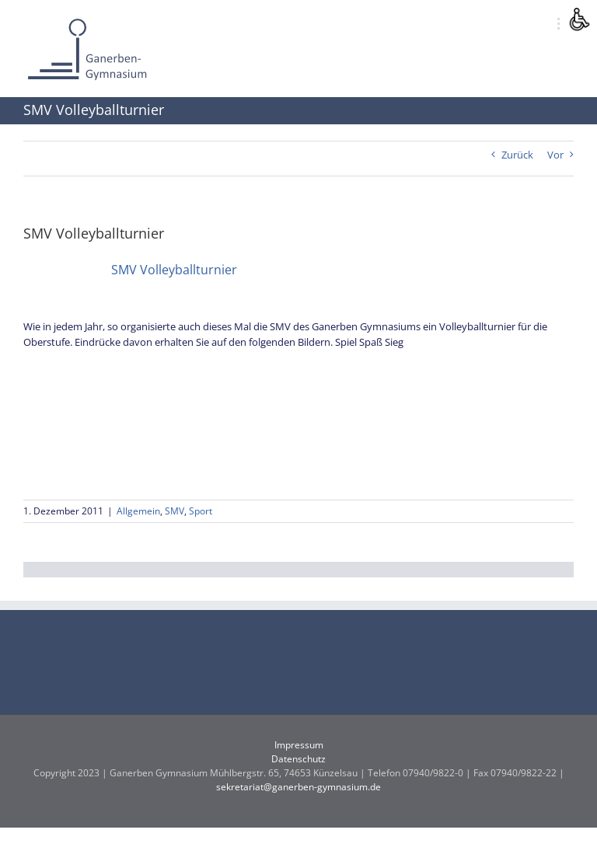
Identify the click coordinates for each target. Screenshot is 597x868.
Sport (201, 511)
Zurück (517, 155)
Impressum (299, 745)
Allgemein (138, 511)
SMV (175, 511)
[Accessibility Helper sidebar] (578, 19)
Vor (555, 155)
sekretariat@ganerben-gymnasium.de (298, 787)
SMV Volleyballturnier (174, 270)
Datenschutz (298, 759)
